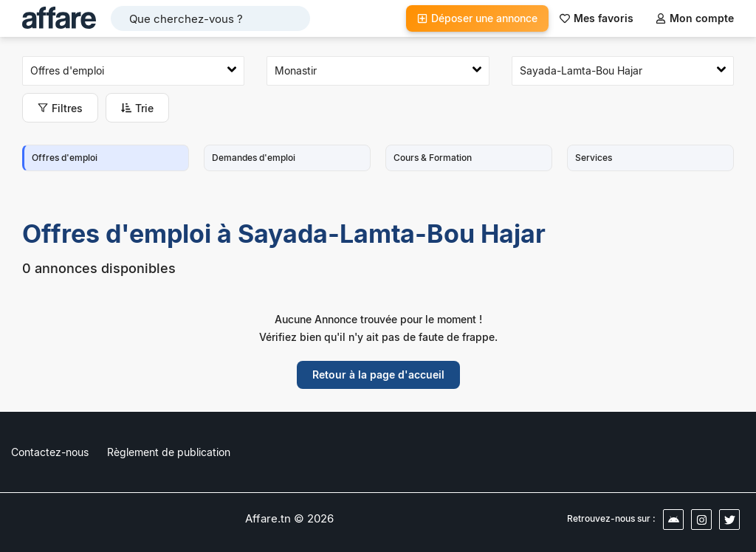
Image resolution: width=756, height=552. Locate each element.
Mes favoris (597, 18)
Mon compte (695, 18)
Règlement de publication (169, 452)
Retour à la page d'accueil (378, 375)
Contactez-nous (50, 452)
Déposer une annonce (477, 18)
